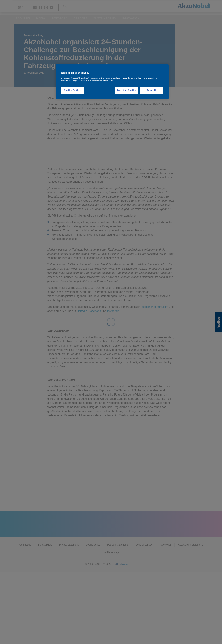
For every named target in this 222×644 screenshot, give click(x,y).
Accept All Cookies (127, 90)
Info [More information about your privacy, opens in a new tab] (112, 81)
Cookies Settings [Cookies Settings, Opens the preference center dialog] (73, 90)
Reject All (152, 90)
